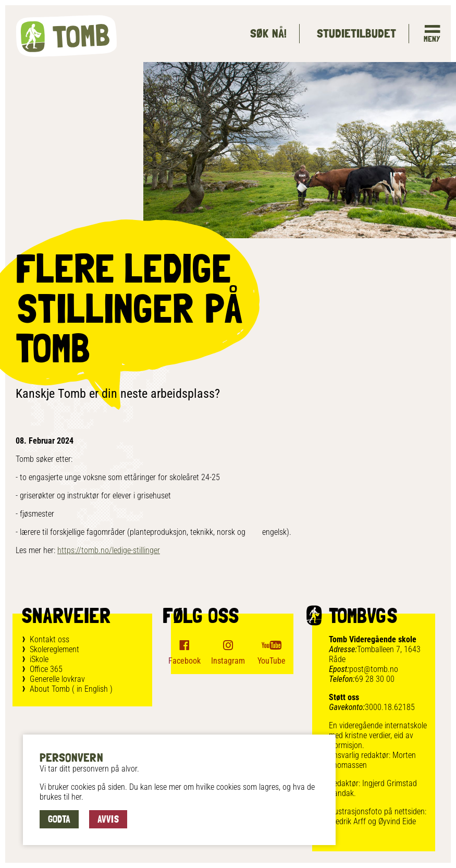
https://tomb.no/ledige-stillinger (109, 550)
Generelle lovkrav (57, 679)
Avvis (108, 819)
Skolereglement (54, 649)
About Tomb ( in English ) (71, 689)
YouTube (272, 661)
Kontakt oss (50, 639)
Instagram (228, 661)
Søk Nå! (268, 33)
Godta (59, 819)
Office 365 (46, 669)
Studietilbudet (356, 33)
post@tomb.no (374, 669)
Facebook (184, 661)
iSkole (39, 659)
